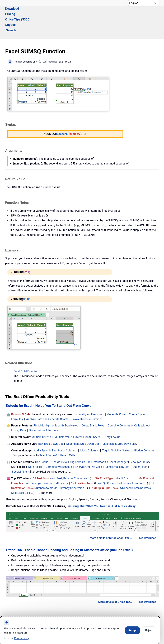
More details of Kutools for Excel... (111, 519)
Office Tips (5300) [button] (70, 13)
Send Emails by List (117, 448)
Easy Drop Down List (50, 425)
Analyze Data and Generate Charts (47, 400)
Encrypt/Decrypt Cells (89, 448)
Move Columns (90, 432)
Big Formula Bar (80, 443)
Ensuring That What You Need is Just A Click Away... (102, 487)
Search (110, 13)
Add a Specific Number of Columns (55, 432)
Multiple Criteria (41, 418)
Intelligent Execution (91, 396)
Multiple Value (64, 418)
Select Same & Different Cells (57, 437)
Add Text (57, 460)
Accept (132, 630)
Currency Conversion (71, 469)
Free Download (147, 519)
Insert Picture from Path (129, 464)
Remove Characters (75, 460)
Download (30, 13)
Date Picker (35, 448)
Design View (59, 443)
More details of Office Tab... (115, 583)
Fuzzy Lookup (112, 418)
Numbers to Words (46, 469)
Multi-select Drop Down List (119, 425)
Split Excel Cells (21, 474)
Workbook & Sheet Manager (110, 443)
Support (94, 13)
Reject (149, 630)
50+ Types (105, 460)
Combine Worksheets (59, 448)
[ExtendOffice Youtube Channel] (24, 614)
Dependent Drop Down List (83, 425)
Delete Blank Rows (93, 407)
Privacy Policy (22, 638)
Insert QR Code (104, 464)
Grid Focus (42, 443)
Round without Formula (44, 412)
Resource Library (140, 443)
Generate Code (116, 396)
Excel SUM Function (26, 352)
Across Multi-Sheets (88, 418)
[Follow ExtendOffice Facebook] (8, 614)
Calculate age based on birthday (44, 464)
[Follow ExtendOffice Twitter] (16, 614)
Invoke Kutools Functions (87, 400)
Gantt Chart (124, 460)
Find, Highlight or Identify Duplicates (56, 407)
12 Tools (41, 460)
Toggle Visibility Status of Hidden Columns (128, 432)
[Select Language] (143, 3)
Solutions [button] (12, 13)
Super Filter (140, 448)
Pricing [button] (47, 13)
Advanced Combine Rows (135, 469)
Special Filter (20, 453)
